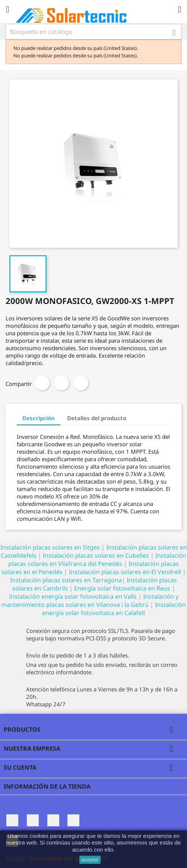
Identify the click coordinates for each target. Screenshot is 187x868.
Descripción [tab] (39, 418)
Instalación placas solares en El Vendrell (125, 572)
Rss (53, 820)
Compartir (42, 383)
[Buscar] (93, 32)
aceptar (90, 860)
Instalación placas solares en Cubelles (97, 555)
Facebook (12, 820)
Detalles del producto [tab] (97, 418)
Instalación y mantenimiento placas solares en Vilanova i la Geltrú (90, 601)
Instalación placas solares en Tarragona (66, 580)
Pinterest (81, 383)
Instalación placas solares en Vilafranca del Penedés (97, 560)
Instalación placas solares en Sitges (50, 547)
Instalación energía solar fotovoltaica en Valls (73, 596)
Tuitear (61, 383)
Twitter (33, 820)
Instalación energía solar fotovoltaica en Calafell (114, 609)
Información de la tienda (47, 786)
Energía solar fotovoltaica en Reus (122, 588)
